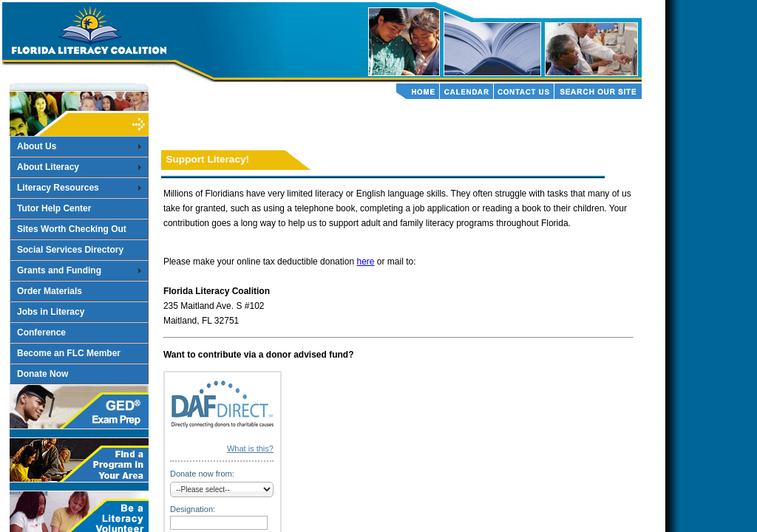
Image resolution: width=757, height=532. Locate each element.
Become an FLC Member (69, 353)
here (365, 262)
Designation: (193, 509)
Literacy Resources (58, 188)
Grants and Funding (59, 270)
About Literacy (48, 167)
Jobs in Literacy (51, 312)
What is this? (250, 449)
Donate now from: (202, 474)
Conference (41, 332)
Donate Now (43, 374)
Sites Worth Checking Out (72, 229)
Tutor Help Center (54, 208)
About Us (37, 146)
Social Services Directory (70, 250)
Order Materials (50, 291)
